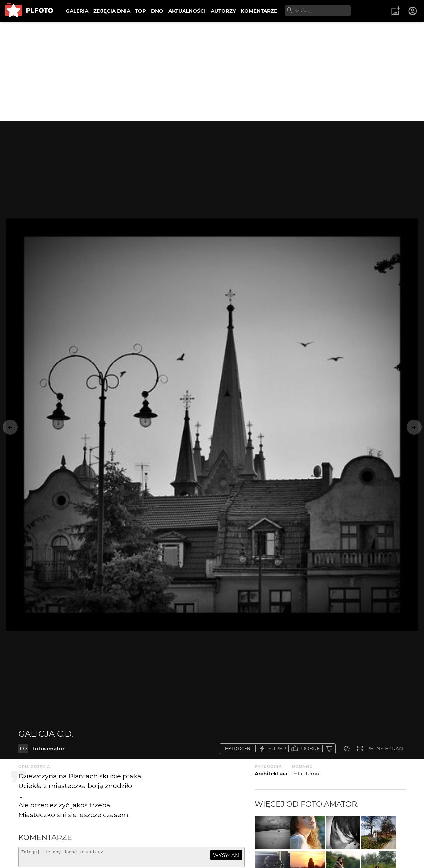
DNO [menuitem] (157, 11)
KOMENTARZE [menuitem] (259, 11)
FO (23, 749)
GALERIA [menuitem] (77, 11)
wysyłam (226, 855)
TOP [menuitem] (141, 11)
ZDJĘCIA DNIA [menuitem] (112, 11)
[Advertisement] (212, 71)
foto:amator (49, 749)
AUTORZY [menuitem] (223, 11)
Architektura (271, 773)
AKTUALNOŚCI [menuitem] (187, 11)
